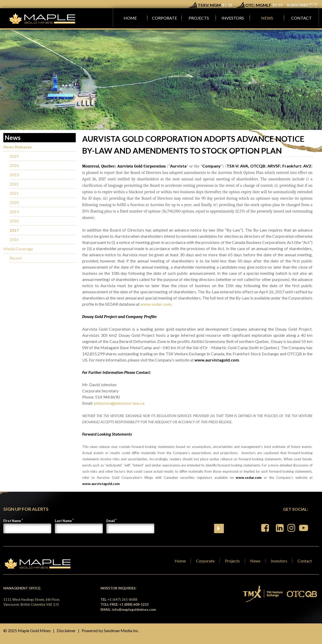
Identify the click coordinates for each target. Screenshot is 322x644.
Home (180, 561)
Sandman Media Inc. (121, 630)
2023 (14, 175)
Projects (232, 561)
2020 (14, 202)
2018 (14, 221)
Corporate (205, 561)
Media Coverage (18, 249)
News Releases (18, 147)
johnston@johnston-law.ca (119, 403)
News (255, 561)
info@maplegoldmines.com (134, 610)
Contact (305, 561)
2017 (14, 230)
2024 (14, 165)
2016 (14, 239)
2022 (14, 184)
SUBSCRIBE (302, 5)
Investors (279, 561)
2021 (14, 193)
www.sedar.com (156, 304)
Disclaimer (66, 630)
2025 (14, 156)
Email (111, 521)
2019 (14, 212)
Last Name (63, 521)
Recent (16, 258)
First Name (12, 521)
